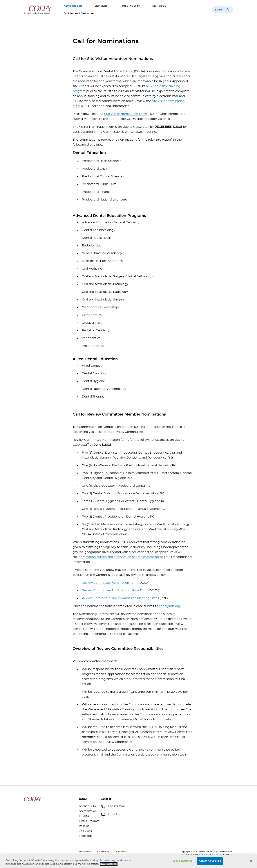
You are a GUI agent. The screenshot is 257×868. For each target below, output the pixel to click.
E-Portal (84, 816)
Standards (159, 6)
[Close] (251, 862)
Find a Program (130, 6)
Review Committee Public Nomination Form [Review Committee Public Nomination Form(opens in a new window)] (115, 590)
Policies (84, 826)
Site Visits (101, 6)
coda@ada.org (170, 606)
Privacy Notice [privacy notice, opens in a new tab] (109, 865)
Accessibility (85, 852)
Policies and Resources (79, 14)
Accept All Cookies (210, 862)
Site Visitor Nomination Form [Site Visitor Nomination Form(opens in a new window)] (126, 114)
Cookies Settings (182, 862)
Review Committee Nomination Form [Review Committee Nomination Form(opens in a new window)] (110, 583)
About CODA (87, 806)
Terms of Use (121, 852)
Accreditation (73, 6)
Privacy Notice (103, 852)
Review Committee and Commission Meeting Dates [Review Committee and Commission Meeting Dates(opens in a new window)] (120, 598)
